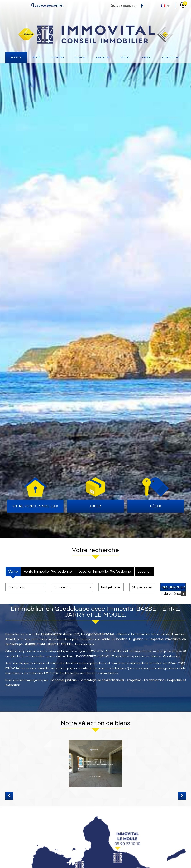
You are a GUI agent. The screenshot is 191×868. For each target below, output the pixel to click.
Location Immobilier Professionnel (105, 572)
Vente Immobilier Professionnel (48, 572)
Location (57, 57)
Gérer (156, 506)
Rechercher (173, 587)
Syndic (125, 57)
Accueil (16, 57)
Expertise (103, 57)
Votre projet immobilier (35, 506)
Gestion (80, 57)
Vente (36, 57)
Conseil (146, 57)
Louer (95, 506)
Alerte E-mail (171, 57)
